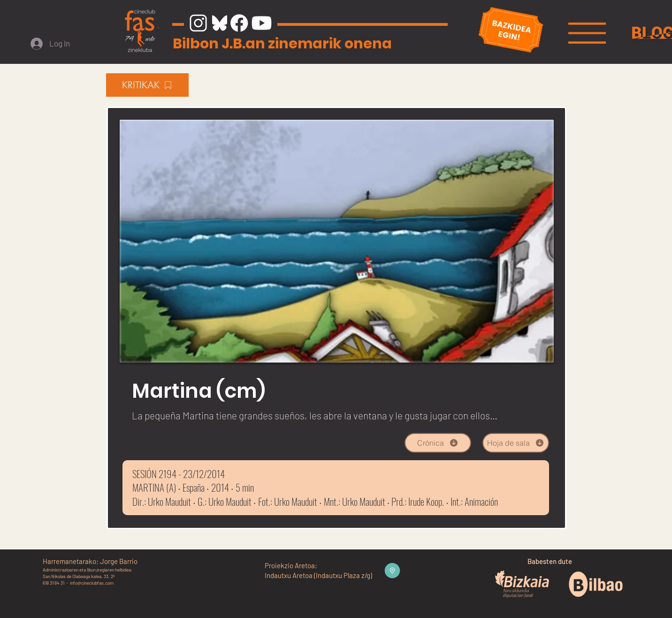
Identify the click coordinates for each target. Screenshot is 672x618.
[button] (587, 33)
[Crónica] (438, 443)
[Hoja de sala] (516, 443)
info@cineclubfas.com (92, 583)
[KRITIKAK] (147, 85)
